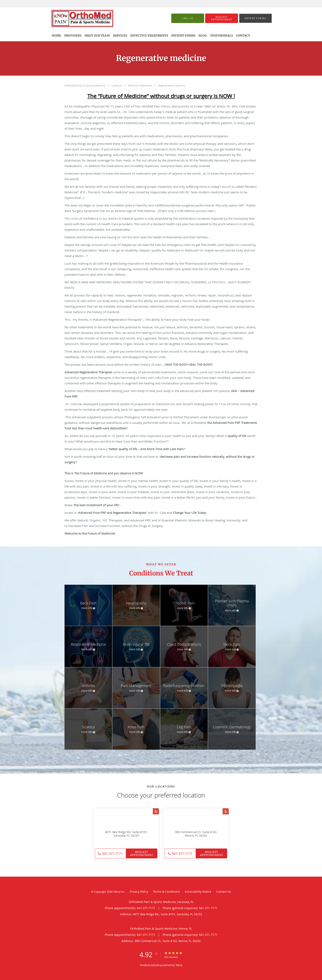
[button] (222, 18)
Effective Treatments (140, 85)
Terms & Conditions (166, 892)
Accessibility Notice (198, 892)
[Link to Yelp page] (156, 811)
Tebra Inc (119, 892)
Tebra (179, 965)
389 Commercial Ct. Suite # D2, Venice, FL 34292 (196, 834)
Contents (117, 85)
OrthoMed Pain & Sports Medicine (85, 85)
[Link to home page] (89, 18)
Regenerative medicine (171, 85)
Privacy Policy (139, 892)
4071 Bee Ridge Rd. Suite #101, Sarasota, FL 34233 (126, 834)
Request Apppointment (142, 853)
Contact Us (224, 892)
